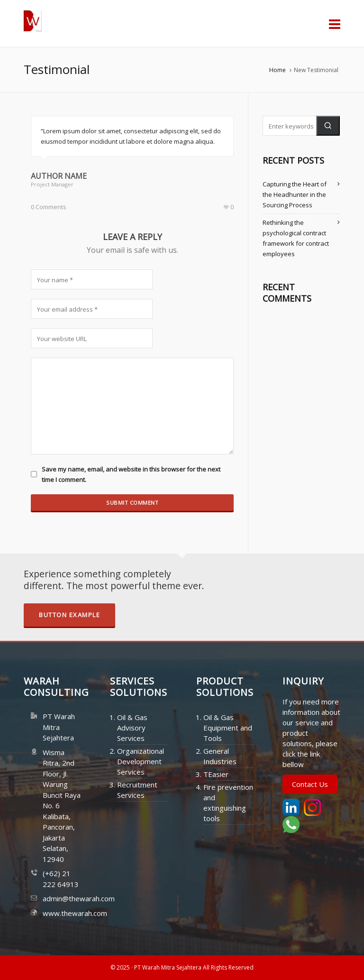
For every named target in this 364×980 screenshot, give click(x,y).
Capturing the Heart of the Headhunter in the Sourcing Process (295, 194)
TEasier (216, 774)
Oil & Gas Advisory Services (132, 728)
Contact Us (310, 784)
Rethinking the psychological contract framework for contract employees (296, 238)
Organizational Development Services (141, 761)
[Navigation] (335, 24)
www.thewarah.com (62, 913)
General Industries (220, 756)
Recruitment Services (137, 790)
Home (278, 70)
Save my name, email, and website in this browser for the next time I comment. (131, 474)
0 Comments (49, 207)
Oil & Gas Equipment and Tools (228, 728)
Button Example (69, 615)
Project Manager (52, 184)
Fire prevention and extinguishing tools (228, 803)
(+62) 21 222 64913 (61, 879)
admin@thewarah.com (62, 898)
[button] (328, 126)
